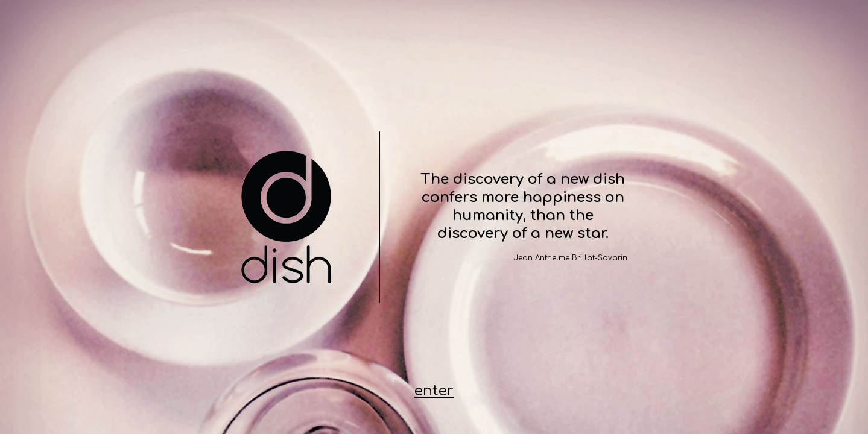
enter (434, 391)
